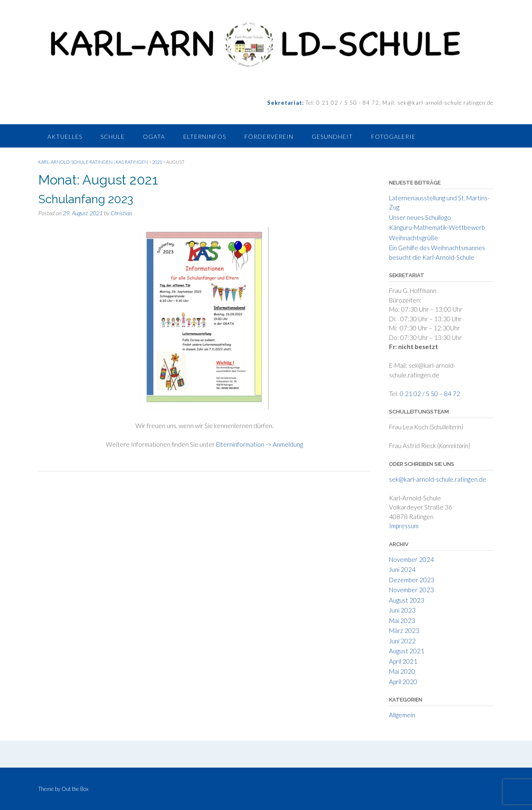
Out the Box (75, 789)
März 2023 (404, 630)
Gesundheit (332, 137)
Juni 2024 (402, 569)
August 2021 (407, 651)
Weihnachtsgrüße (414, 238)
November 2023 (411, 590)
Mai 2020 (402, 671)
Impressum (404, 526)
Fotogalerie (393, 137)
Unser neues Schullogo (420, 217)
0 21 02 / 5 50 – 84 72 (430, 394)
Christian (121, 213)
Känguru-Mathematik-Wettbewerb (437, 227)
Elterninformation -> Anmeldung (260, 444)
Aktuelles (65, 137)
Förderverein (269, 137)
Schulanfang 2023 (86, 199)
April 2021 (403, 661)
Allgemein (402, 715)
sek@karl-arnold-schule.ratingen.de (438, 479)
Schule (113, 137)
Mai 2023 (402, 620)
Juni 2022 (402, 641)
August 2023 (407, 600)
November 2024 (411, 559)
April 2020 (403, 682)
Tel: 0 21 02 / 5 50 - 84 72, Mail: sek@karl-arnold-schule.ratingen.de (399, 103)
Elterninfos (205, 137)
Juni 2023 (402, 610)
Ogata (154, 137)
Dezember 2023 (412, 580)
